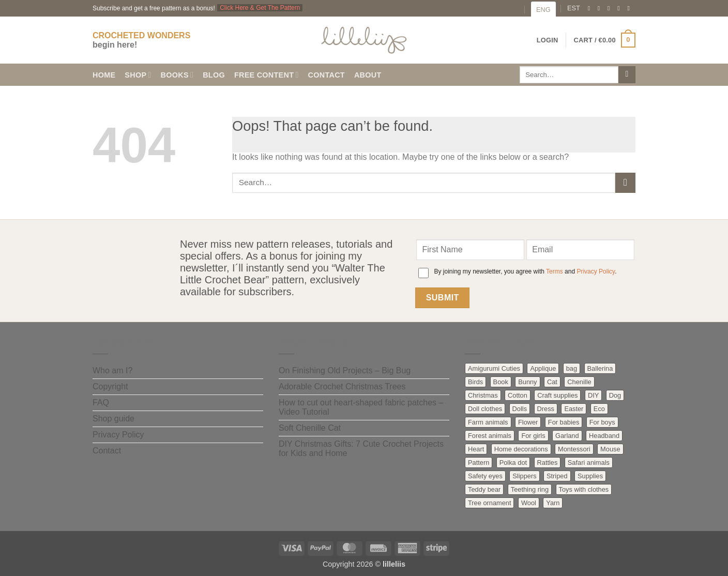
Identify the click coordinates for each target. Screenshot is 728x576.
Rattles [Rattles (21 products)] (548, 463)
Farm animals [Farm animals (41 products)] (488, 422)
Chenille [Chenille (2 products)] (579, 382)
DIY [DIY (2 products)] (593, 395)
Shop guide (113, 419)
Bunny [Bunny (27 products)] (527, 382)
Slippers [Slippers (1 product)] (524, 476)
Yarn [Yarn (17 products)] (553, 503)
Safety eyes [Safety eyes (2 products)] (485, 476)
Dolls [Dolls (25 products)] (520, 409)
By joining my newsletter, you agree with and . (525, 271)
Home (104, 75)
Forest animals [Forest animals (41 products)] (490, 436)
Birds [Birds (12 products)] (475, 382)
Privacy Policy (596, 271)
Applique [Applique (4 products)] (543, 368)
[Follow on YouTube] (630, 8)
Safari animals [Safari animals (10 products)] (589, 463)
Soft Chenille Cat (310, 428)
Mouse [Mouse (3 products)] (610, 449)
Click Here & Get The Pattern (260, 8)
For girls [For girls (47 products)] (533, 436)
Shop (138, 75)
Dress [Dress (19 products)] (546, 409)
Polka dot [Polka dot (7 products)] (513, 463)
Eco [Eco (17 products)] (599, 409)
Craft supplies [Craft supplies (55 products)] (557, 395)
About (368, 75)
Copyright (110, 386)
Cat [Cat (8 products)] (552, 382)
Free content (267, 75)
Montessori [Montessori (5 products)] (574, 449)
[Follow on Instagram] (601, 8)
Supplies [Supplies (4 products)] (590, 476)
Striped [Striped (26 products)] (557, 476)
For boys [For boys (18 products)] (602, 422)
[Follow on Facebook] (591, 8)
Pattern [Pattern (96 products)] (479, 463)
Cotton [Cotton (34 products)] (518, 395)
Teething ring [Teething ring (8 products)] (530, 489)
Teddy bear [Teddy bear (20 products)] (484, 489)
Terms (555, 271)
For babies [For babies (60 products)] (564, 422)
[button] (605, 40)
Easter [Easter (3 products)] (574, 409)
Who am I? (112, 370)
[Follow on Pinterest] (620, 8)
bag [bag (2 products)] (572, 368)
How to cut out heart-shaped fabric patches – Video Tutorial (361, 407)
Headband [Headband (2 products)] (604, 436)
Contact (327, 75)
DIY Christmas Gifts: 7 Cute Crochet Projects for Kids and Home (361, 449)
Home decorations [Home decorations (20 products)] (521, 449)
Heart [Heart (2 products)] (476, 449)
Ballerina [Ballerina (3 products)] (600, 368)
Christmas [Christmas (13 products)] (483, 395)
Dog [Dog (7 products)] (615, 395)
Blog (214, 75)
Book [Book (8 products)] (501, 382)
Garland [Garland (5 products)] (567, 436)
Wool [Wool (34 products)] (529, 503)
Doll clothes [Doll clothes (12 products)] (485, 409)
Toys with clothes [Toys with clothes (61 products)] (584, 489)
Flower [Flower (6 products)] (528, 422)
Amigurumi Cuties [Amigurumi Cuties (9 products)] (494, 368)
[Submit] (627, 75)
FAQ (101, 403)
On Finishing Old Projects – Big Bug (345, 370)
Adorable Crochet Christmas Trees (342, 386)
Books (177, 75)
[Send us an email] (611, 8)
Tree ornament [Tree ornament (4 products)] (489, 503)
